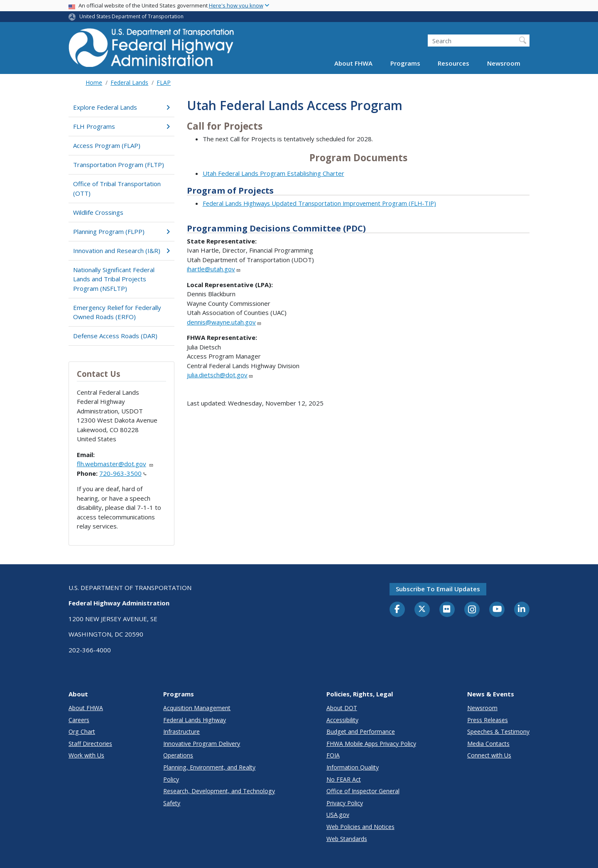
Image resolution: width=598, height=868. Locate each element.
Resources (453, 63)
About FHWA (353, 63)
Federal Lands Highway (195, 720)
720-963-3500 (123, 473)
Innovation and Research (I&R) (121, 251)
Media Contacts (488, 744)
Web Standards (347, 839)
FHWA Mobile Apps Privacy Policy (371, 744)
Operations (178, 755)
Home (94, 82)
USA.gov (338, 815)
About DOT (342, 708)
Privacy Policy (345, 803)
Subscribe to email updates (438, 589)
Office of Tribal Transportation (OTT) (117, 188)
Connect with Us (489, 755)
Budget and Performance (361, 732)
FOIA (333, 755)
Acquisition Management (197, 708)
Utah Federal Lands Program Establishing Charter (273, 173)
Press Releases (488, 720)
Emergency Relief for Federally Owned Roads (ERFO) (117, 312)
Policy (171, 779)
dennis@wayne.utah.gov (224, 322)
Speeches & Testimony (498, 732)
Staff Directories (90, 744)
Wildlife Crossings (98, 212)
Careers (79, 720)
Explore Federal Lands (121, 107)
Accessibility (342, 720)
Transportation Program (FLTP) (119, 165)
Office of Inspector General (363, 791)
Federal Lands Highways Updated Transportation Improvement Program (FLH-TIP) (319, 203)
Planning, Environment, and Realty (209, 767)
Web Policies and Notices (360, 827)
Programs (405, 63)
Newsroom (504, 63)
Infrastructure (181, 732)
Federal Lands (129, 82)
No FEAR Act (344, 779)
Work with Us (86, 755)
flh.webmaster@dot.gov (115, 464)
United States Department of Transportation (131, 16)
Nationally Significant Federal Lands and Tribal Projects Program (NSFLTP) (114, 279)
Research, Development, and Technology (219, 791)
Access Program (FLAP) (107, 145)
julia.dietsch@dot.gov (220, 375)
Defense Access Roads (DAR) (115, 336)
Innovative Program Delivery (202, 744)
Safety (172, 803)
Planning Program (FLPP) (121, 231)
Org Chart (82, 732)
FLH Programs (121, 126)
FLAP (164, 82)
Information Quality (353, 767)
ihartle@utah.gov (214, 269)
